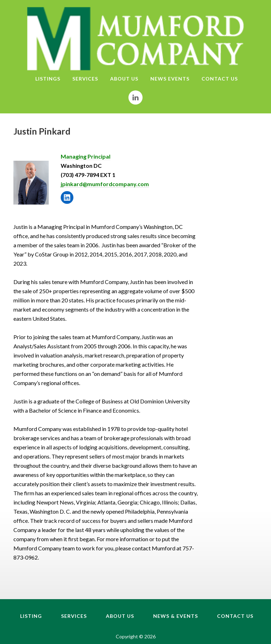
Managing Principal (86, 156)
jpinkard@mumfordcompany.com (105, 184)
